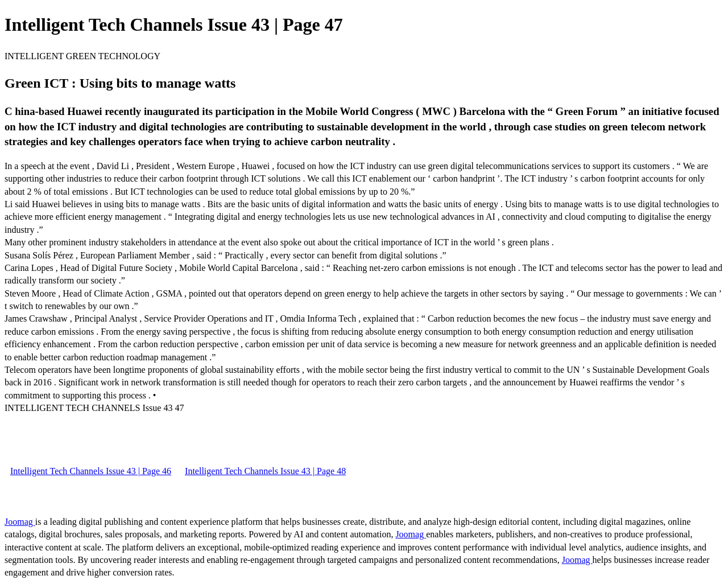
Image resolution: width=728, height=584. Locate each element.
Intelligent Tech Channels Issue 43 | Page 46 (91, 471)
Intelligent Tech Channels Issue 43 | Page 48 (265, 471)
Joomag (20, 522)
